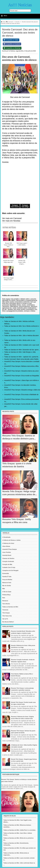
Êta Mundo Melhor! (8, 622)
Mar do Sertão (7, 586)
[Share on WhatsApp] (12, 48)
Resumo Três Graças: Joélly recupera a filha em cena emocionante (17, 522)
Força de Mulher (7, 580)
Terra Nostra (6, 604)
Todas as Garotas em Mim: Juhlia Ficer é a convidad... (20, 830)
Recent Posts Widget (7, 527)
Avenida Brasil (7, 555)
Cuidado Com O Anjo (9, 567)
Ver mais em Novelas (11, 221)
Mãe (4, 589)
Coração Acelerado (8, 561)
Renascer (5, 601)
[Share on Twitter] (11, 40)
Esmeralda (6, 573)
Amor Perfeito (7, 552)
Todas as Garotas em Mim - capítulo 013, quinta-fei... (22, 357)
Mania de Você (7, 583)
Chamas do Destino (8, 558)
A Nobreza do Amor (8, 543)
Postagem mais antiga (25, 206)
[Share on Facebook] (12, 44)
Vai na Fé (5, 619)
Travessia (5, 610)
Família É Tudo (7, 577)
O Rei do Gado (7, 592)
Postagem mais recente (15, 206)
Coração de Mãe (7, 564)
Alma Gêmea (6, 546)
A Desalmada (6, 537)
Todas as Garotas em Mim (10, 607)
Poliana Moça (6, 595)
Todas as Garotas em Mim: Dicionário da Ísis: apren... (22, 350)
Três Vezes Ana (7, 616)
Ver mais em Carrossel (12, 218)
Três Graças (6, 613)
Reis (4, 598)
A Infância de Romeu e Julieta (11, 540)
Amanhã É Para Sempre (10, 549)
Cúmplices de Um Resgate (10, 570)
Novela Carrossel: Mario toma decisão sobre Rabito (21, 359)
